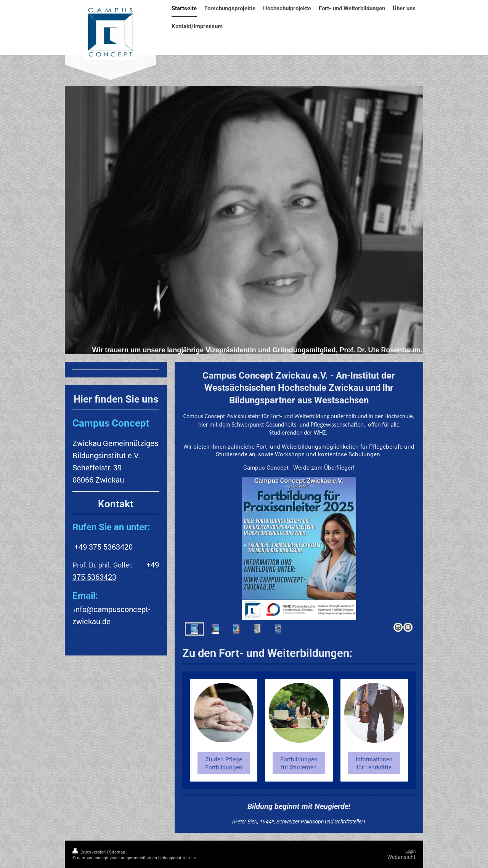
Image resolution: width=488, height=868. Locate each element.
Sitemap (117, 852)
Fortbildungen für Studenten (299, 763)
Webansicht (401, 857)
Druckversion (90, 852)
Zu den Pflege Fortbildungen (224, 763)
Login (410, 851)
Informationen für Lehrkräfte (374, 763)
